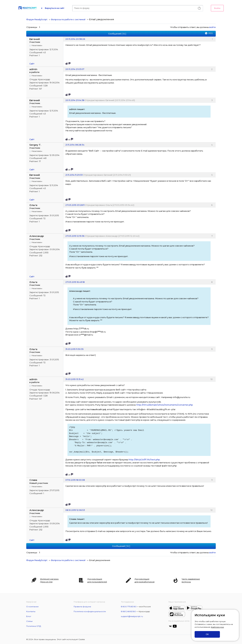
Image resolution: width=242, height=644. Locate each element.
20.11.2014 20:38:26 (75, 39)
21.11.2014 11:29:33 (74, 175)
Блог (29, 616)
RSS (211, 33)
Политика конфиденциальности (90, 611)
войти (212, 27)
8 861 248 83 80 (128, 611)
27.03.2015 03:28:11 (75, 205)
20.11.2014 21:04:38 (75, 100)
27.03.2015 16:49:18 (75, 282)
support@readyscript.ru (132, 616)
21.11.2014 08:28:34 (75, 145)
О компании (32, 607)
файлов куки (217, 627)
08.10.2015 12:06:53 (75, 510)
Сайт (32, 64)
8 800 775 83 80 (129, 607)
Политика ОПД (34, 626)
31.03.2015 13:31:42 (75, 379)
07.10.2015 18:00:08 (75, 480)
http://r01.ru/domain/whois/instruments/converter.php (165, 405)
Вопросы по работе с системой (68, 19)
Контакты (31, 611)
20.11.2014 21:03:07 (75, 69)
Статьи (29, 621)
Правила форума (82, 607)
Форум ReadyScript (37, 19)
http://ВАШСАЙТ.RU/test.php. (145, 460)
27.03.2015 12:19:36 (75, 236)
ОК (207, 634)
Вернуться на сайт (55, 8)
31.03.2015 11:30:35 (74, 349)
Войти (217, 8)
